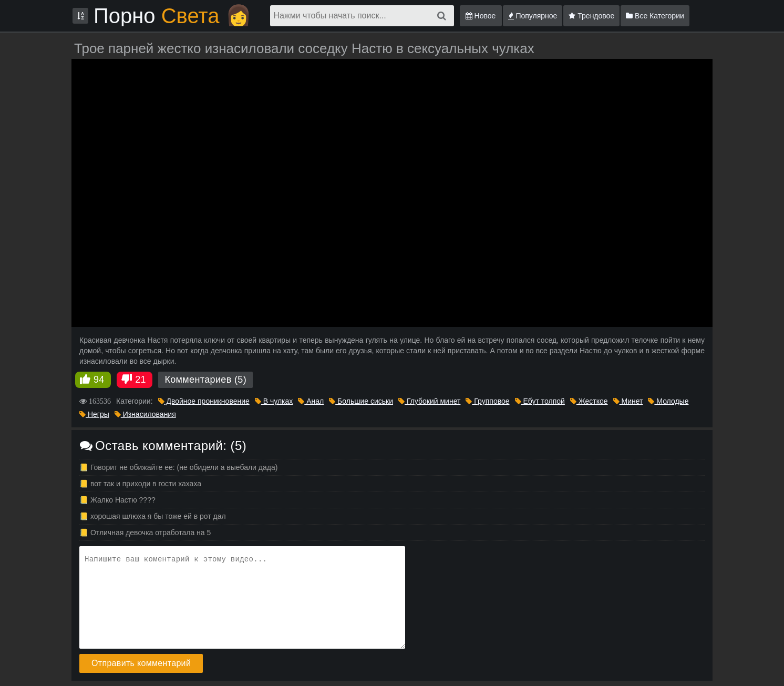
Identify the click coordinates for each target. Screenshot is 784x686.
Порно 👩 (173, 16)
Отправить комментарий (141, 663)
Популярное (533, 16)
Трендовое (591, 16)
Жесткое (589, 401)
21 (141, 380)
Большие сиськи (361, 401)
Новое (481, 16)
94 (99, 380)
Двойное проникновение (204, 401)
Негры (94, 414)
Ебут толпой (540, 401)
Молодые (668, 401)
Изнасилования (145, 414)
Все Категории (655, 16)
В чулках (274, 401)
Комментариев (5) (205, 380)
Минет (628, 401)
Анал (311, 401)
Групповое (487, 401)
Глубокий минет (429, 401)
